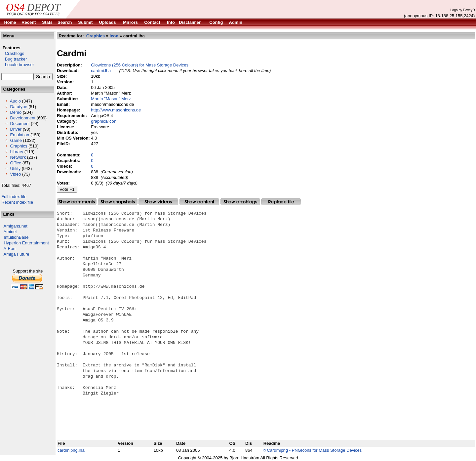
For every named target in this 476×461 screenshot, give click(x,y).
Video (15, 174)
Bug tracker (14, 59)
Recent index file (17, 202)
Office (16, 163)
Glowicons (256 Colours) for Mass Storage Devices (140, 65)
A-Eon (10, 249)
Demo (16, 112)
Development (23, 118)
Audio (15, 101)
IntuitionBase (16, 237)
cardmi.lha (101, 71)
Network (18, 157)
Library (17, 152)
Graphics (19, 146)
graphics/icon (104, 121)
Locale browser (18, 65)
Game (16, 140)
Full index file (14, 197)
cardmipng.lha (71, 450)
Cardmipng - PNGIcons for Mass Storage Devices (314, 450)
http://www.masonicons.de (116, 110)
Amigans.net (16, 226)
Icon (114, 36)
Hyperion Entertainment (26, 243)
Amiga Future (17, 254)
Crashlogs (13, 53)
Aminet (10, 232)
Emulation (20, 135)
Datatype (19, 107)
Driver (16, 129)
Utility (15, 168)
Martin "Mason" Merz (111, 99)
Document (20, 124)
